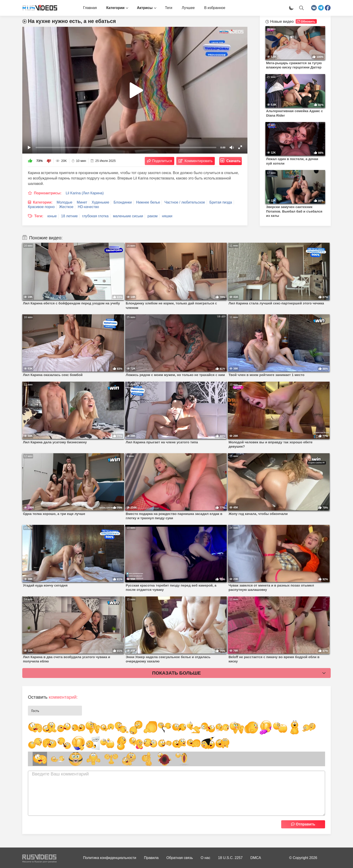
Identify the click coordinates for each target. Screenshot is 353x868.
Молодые (65, 202)
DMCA (256, 858)
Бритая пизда (221, 202)
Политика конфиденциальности (110, 858)
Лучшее (188, 8)
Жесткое (66, 207)
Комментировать (198, 161)
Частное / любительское (185, 202)
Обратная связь (180, 858)
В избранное (215, 8)
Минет (82, 202)
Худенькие (100, 202)
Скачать (233, 161)
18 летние (69, 216)
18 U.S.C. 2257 (230, 858)
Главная (90, 8)
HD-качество (88, 207)
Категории (115, 8)
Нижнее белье (148, 202)
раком (153, 216)
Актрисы (145, 8)
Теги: (39, 216)
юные (52, 216)
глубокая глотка (95, 216)
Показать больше (176, 673)
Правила (151, 858)
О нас (205, 858)
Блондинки (123, 202)
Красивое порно (41, 207)
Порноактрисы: (48, 193)
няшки (167, 216)
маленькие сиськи (128, 216)
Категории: (43, 202)
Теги (169, 8)
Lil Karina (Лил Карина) (85, 193)
